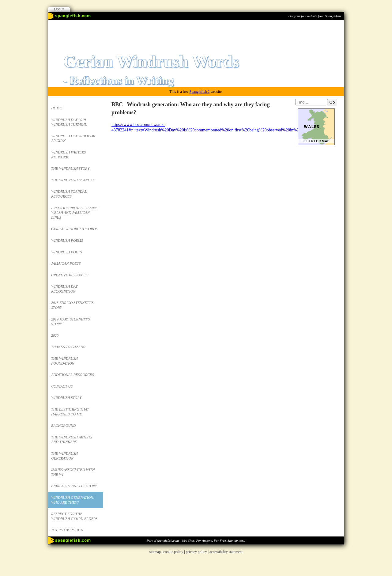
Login (59, 9)
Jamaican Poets (66, 263)
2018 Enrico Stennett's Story (72, 305)
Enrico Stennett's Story (74, 486)
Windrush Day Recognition (64, 289)
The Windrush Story (70, 169)
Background (64, 426)
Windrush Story (66, 398)
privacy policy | (198, 552)
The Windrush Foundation (64, 361)
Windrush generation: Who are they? (73, 500)
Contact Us (62, 386)
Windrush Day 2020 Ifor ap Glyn (73, 138)
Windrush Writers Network (68, 155)
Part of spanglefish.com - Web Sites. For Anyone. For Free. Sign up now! (196, 540)
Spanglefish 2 (199, 92)
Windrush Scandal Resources (69, 194)
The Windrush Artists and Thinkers (72, 440)
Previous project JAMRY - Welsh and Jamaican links (75, 213)
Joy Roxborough (67, 530)
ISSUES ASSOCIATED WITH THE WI (73, 472)
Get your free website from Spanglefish (315, 16)
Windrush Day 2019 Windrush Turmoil (69, 122)
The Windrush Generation (64, 456)
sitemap (155, 552)
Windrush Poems (67, 241)
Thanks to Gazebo (68, 347)
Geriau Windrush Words (74, 229)
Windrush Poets (66, 252)
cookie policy (173, 552)
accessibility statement (226, 552)
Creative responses (70, 275)
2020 (55, 335)
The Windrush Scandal (73, 180)
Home (57, 108)
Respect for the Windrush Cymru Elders (74, 516)
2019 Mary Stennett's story (70, 322)
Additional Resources (72, 375)
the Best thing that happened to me (70, 412)
